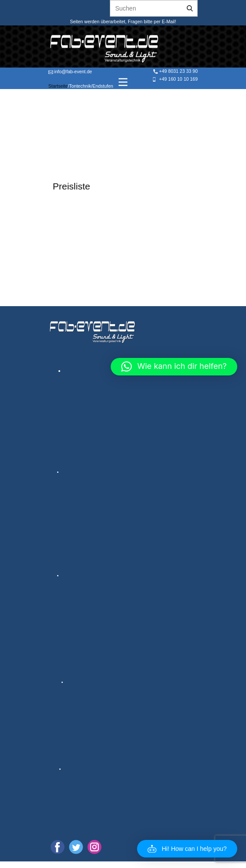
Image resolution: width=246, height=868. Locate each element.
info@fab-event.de (70, 72)
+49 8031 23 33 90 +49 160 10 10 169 (175, 75)
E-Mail (168, 21)
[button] (187, 849)
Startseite (58, 86)
